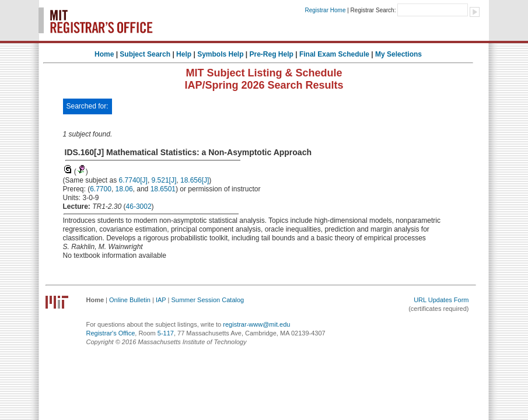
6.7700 (101, 189)
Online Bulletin (130, 300)
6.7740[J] (133, 180)
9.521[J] (164, 180)
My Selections (398, 54)
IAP (161, 300)
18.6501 (163, 189)
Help (184, 54)
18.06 (124, 189)
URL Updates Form (441, 300)
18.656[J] (195, 180)
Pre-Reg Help (272, 54)
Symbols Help (220, 54)
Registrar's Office (111, 333)
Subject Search (145, 54)
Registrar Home (325, 10)
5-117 (166, 333)
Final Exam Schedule (334, 54)
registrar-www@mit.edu (256, 324)
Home (104, 54)
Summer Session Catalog (207, 300)
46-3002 (139, 206)
